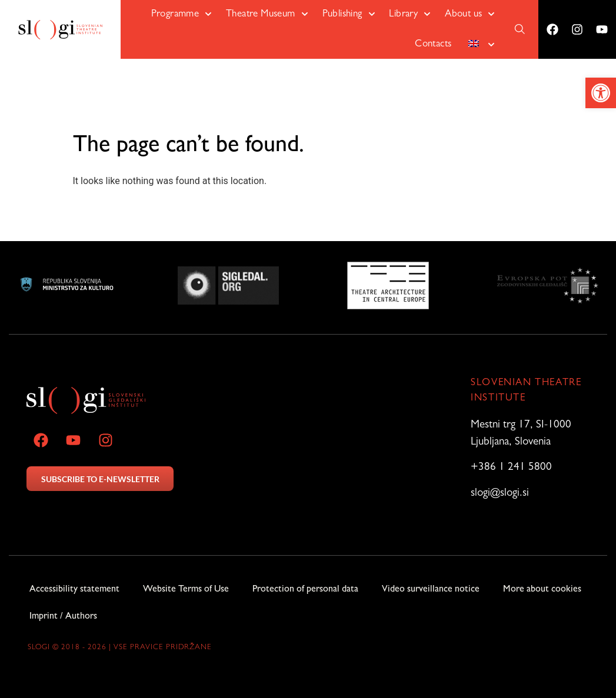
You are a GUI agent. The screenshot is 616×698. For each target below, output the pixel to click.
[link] (601, 93)
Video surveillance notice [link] (431, 590)
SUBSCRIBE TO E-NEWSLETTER (100, 479)
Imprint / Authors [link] (63, 617)
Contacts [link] (433, 44)
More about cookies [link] (542, 590)
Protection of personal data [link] (305, 590)
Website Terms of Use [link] (186, 590)
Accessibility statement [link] (74, 590)
